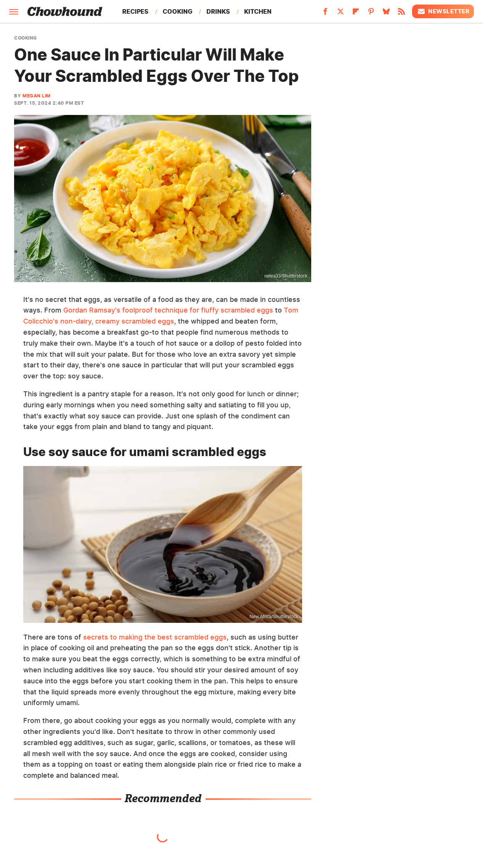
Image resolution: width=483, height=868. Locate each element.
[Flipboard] (356, 14)
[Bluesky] (386, 14)
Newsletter (443, 11)
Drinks (218, 11)
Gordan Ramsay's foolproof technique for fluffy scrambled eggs (168, 310)
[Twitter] (341, 14)
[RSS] (401, 14)
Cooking (178, 11)
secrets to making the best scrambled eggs (155, 637)
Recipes (135, 11)
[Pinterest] (371, 14)
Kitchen (258, 11)
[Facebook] (325, 14)
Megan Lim (37, 96)
